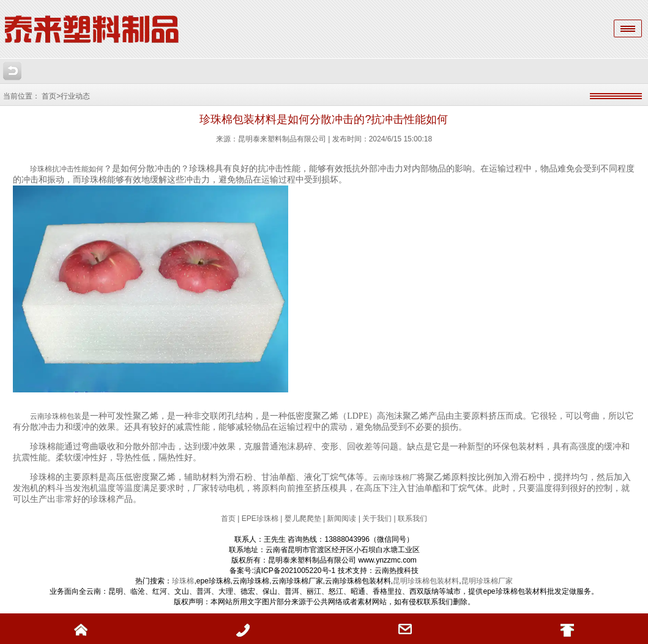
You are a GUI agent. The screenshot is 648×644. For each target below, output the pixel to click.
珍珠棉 (183, 581)
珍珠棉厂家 (494, 581)
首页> (51, 96)
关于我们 (377, 519)
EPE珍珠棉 (260, 519)
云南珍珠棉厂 (395, 477)
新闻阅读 (341, 519)
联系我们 (412, 519)
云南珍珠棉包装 (56, 416)
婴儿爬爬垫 (303, 519)
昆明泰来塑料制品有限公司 (282, 139)
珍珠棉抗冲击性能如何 (67, 169)
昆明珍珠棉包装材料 (426, 581)
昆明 (469, 581)
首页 (229, 519)
